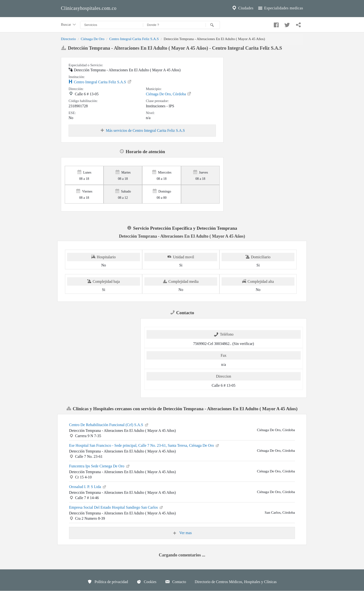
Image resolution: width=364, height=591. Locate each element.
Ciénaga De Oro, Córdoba (169, 94)
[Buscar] (213, 25)
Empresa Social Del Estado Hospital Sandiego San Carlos (116, 507)
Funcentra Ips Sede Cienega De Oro (100, 466)
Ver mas (182, 533)
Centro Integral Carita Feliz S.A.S (134, 39)
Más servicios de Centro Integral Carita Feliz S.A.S (142, 131)
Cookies (147, 582)
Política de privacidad (108, 582)
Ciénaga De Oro (93, 39)
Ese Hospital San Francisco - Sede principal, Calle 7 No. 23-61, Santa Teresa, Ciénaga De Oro (144, 445)
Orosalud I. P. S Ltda (88, 486)
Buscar (69, 25)
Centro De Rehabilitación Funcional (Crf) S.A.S (109, 424)
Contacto (176, 582)
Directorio (68, 39)
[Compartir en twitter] (287, 24)
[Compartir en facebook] (276, 24)
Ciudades (242, 8)
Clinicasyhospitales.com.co (89, 8)
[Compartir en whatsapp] (298, 24)
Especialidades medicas (280, 8)
